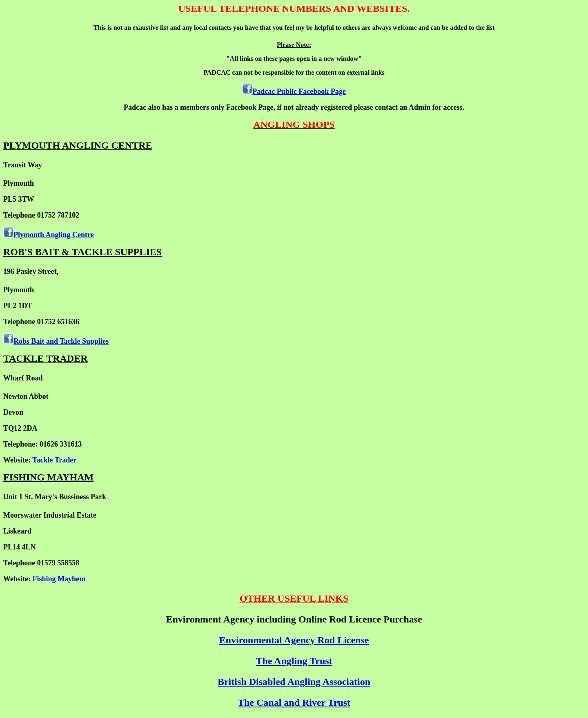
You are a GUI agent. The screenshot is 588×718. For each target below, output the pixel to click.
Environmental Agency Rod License (294, 640)
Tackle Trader (54, 460)
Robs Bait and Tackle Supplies (61, 341)
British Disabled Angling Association (294, 682)
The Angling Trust (294, 661)
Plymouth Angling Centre (54, 235)
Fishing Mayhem (59, 579)
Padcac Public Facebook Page (299, 91)
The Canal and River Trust (294, 702)
